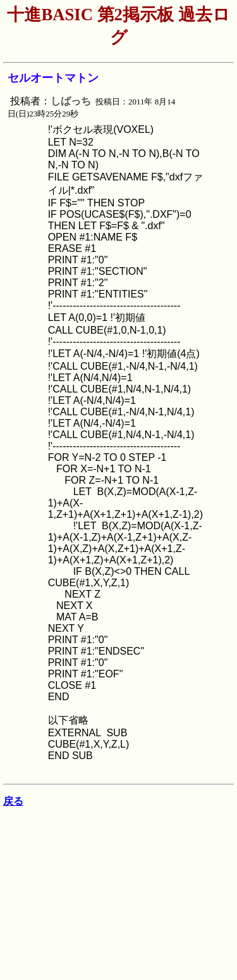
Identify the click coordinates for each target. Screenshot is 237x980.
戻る (13, 801)
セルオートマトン (53, 78)
